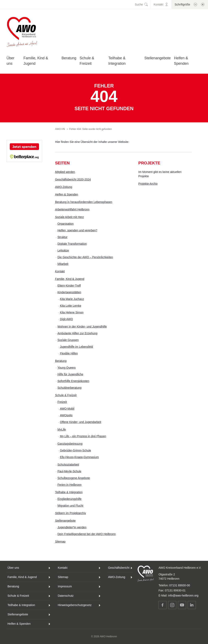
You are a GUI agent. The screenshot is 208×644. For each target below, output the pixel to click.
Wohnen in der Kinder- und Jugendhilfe (82, 327)
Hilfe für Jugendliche (70, 374)
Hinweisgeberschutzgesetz (75, 605)
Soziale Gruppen (68, 340)
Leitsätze (63, 250)
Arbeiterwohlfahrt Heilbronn (72, 209)
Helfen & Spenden (67, 194)
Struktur (62, 237)
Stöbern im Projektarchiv (71, 513)
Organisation (66, 224)
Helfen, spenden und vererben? (77, 230)
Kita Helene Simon (72, 312)
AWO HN (60, 129)
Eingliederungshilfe (69, 499)
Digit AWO (66, 319)
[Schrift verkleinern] (195, 4)
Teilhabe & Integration (69, 492)
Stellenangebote (157, 58)
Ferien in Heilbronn (69, 485)
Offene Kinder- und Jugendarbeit (81, 422)
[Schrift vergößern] (203, 4)
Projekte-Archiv (148, 184)
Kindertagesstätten (69, 292)
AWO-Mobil (67, 409)
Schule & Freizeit (66, 395)
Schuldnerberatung (69, 388)
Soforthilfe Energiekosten (73, 381)
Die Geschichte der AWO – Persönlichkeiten (85, 257)
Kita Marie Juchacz (72, 299)
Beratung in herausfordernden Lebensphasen (84, 202)
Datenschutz (66, 596)
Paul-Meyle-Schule (69, 471)
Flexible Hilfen (69, 353)
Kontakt (60, 271)
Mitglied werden (65, 172)
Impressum (65, 586)
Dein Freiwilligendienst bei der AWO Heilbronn (87, 534)
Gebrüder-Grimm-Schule (75, 450)
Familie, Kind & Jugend (70, 279)
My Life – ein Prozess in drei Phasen (83, 436)
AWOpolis (66, 415)
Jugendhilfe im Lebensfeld (76, 347)
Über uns (13, 568)
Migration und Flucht (70, 506)
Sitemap (60, 542)
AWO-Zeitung (64, 187)
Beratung (69, 58)
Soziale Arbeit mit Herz (69, 217)
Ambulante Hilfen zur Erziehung (77, 333)
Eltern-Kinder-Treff (69, 286)
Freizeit (62, 402)
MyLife (62, 429)
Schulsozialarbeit (68, 465)
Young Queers (67, 368)
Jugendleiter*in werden (72, 527)
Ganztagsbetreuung (70, 444)
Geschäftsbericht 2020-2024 (73, 179)
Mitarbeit (63, 264)
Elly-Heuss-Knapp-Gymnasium (79, 457)
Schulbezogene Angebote (74, 478)
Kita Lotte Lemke (71, 306)
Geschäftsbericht (119, 568)
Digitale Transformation (72, 244)
